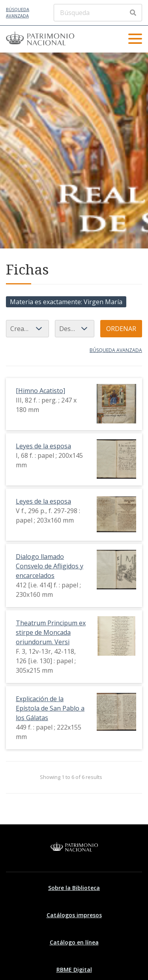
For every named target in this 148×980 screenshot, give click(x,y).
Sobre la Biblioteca (74, 888)
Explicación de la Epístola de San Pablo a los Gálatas (50, 708)
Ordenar (121, 329)
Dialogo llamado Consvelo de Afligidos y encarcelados (50, 566)
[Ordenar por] (27, 329)
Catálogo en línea (74, 942)
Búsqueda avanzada (18, 13)
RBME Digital (74, 970)
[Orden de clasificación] (75, 329)
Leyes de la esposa (43, 446)
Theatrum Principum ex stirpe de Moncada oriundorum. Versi (51, 632)
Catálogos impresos (74, 915)
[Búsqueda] (98, 13)
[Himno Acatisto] (40, 391)
